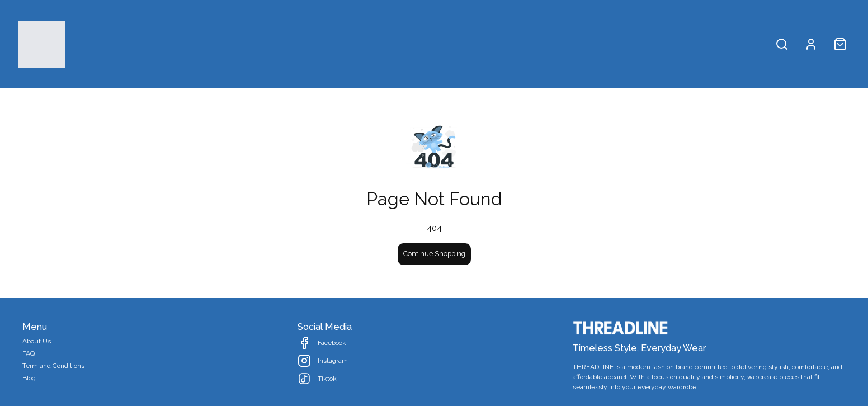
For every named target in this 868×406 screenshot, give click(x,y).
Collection (466, 44)
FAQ (29, 353)
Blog (29, 378)
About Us (37, 341)
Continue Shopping (434, 254)
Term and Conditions (53, 366)
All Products (399, 44)
